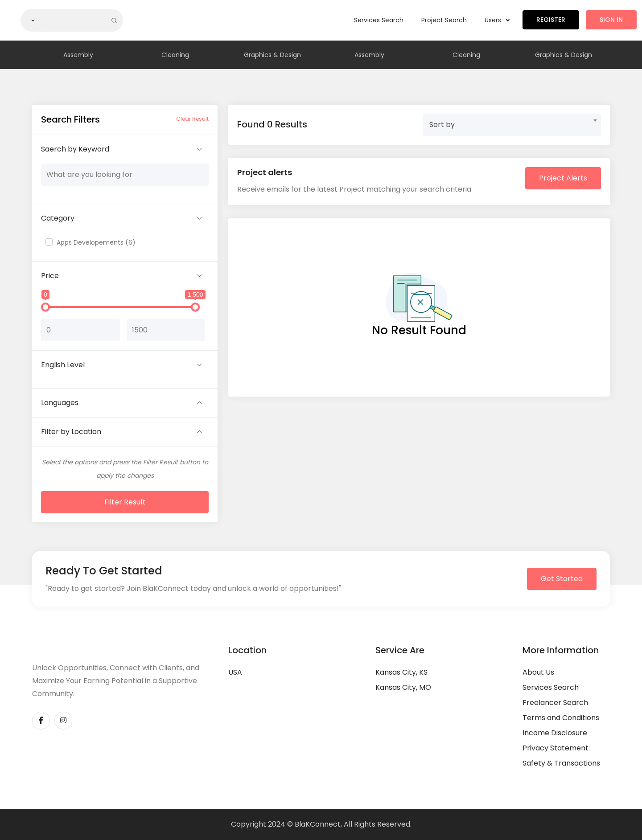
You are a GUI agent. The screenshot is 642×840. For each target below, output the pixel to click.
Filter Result (125, 502)
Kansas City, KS (401, 672)
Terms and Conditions (561, 718)
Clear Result (192, 119)
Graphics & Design (272, 55)
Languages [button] (60, 403)
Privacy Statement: (556, 748)
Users (497, 20)
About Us (538, 672)
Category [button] (58, 218)
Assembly (78, 55)
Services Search (379, 20)
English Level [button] (63, 365)
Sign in (611, 20)
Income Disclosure (555, 733)
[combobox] (512, 125)
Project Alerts (563, 178)
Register (551, 20)
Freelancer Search (555, 703)
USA (235, 672)
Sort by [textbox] (442, 125)
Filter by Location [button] (71, 432)
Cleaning (175, 55)
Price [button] (50, 276)
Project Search (444, 20)
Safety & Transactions (561, 763)
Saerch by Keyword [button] (75, 149)
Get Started (562, 579)
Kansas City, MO (403, 687)
